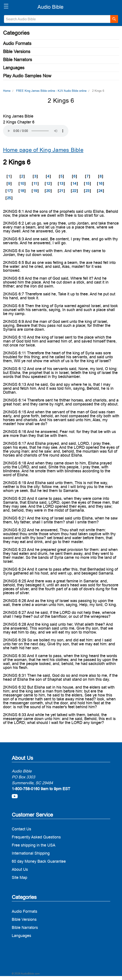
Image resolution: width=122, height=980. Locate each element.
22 (74, 191)
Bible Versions (17, 52)
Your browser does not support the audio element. (36, 131)
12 (48, 184)
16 (100, 184)
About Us (20, 869)
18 (22, 191)
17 (9, 191)
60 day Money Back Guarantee (39, 861)
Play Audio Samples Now (27, 76)
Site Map (19, 877)
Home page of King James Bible (43, 150)
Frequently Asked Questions (36, 837)
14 (74, 184)
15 (87, 184)
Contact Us (21, 829)
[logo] (50, 7)
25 (9, 198)
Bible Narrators (18, 60)
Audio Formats (17, 43)
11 (35, 184)
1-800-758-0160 (26, 789)
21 (61, 191)
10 (22, 184)
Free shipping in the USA (34, 845)
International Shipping (31, 853)
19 (35, 191)
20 (48, 191)
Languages (14, 68)
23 (87, 191)
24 (100, 191)
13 (61, 184)
